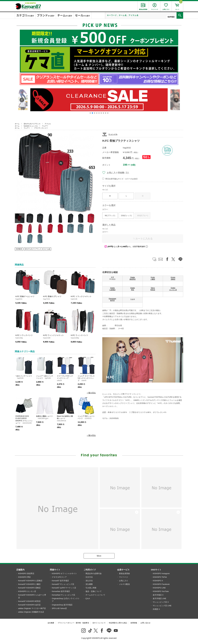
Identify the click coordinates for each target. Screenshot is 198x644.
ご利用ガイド (90, 570)
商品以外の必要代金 (94, 573)
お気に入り (124, 581)
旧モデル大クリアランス (32, 124)
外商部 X (156, 609)
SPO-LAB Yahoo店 (59, 608)
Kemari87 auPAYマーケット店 (64, 588)
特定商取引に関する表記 (118, 623)
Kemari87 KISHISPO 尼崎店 (29, 588)
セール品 (47, 249)
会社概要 (51, 623)
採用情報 (134, 623)
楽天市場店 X (158, 595)
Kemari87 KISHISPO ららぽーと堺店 (32, 596)
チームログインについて (95, 595)
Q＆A (88, 598)
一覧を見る (91, 393)
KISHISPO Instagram (161, 573)
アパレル (48, 124)
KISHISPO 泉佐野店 (26, 573)
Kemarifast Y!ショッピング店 (63, 595)
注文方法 (89, 577)
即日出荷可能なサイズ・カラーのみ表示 (122, 179)
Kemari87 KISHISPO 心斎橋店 (30, 581)
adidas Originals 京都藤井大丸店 (31, 612)
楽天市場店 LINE (159, 598)
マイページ (124, 577)
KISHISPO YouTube (161, 591)
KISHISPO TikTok (160, 577)
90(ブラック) (110, 216)
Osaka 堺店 (133, 289)
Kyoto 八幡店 (153, 278)
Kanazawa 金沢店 (112, 299)
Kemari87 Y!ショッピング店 (63, 584)
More (99, 556)
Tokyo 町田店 (153, 289)
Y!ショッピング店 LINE (162, 606)
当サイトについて (99, 623)
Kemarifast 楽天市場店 (61, 591)
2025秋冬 (19, 249)
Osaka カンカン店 (173, 289)
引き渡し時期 (91, 588)
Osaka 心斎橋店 (112, 289)
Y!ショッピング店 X (161, 602)
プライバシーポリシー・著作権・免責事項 (73, 623)
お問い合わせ (145, 623)
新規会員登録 (124, 573)
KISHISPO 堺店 (24, 577)
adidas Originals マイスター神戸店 (32, 608)
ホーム (17, 124)
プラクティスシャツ (41, 128)
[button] (90, 113)
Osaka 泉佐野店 (133, 278)
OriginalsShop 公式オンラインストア (66, 600)
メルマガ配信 (124, 584)
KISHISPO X (158, 581)
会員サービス (123, 570)
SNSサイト (156, 570)
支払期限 (89, 584)
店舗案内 (20, 570)
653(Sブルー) (143, 216)
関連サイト (55, 570)
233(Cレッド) (126, 216)
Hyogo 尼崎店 (173, 278)
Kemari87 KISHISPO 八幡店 (29, 584)
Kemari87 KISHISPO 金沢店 (29, 605)
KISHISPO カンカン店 (27, 591)
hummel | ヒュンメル (31, 126)
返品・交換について (94, 591)
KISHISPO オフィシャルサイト (64, 573)
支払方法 (89, 581)
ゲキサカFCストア (59, 577)
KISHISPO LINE (159, 588)
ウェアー (45, 126)
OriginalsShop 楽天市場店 (62, 605)
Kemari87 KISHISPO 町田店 (29, 601)
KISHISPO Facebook (161, 584)
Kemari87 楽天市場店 (60, 581)
